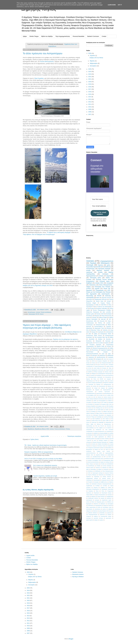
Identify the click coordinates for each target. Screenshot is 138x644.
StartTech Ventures (103, 270)
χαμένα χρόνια (90, 520)
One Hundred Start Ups (101, 337)
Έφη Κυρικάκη (39, 78)
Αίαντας (94, 444)
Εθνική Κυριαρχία (98, 372)
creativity (111, 433)
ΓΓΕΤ (102, 449)
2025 (90, 69)
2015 (90, 94)
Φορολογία (96, 493)
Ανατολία (108, 339)
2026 (90, 53)
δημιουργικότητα (91, 276)
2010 (90, 107)
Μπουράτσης (108, 377)
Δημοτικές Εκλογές (107, 298)
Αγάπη (108, 278)
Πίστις (95, 379)
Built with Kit (100, 225)
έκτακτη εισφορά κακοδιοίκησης (95, 383)
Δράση (107, 343)
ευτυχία (109, 301)
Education (111, 402)
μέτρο (112, 511)
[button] (100, 182)
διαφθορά (89, 283)
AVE (94, 397)
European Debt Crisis (106, 404)
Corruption (89, 402)
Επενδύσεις (89, 316)
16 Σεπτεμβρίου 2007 (91, 395)
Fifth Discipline (110, 406)
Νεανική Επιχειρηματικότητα (100, 348)
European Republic (91, 406)
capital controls (110, 366)
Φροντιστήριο (90, 352)
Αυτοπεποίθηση (99, 327)
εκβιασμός (103, 504)
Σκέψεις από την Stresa (96, 58)
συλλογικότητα (110, 332)
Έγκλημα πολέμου (103, 440)
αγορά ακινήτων (101, 497)
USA (96, 364)
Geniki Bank (100, 410)
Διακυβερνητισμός (97, 457)
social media (97, 368)
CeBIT (95, 401)
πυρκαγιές (111, 357)
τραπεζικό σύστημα (98, 518)
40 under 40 (101, 395)
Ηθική (88, 375)
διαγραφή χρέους (101, 502)
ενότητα (95, 386)
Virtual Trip (107, 289)
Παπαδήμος (109, 475)
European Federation (102, 308)
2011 (90, 104)
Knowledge (99, 417)
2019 (90, 84)
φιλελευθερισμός (108, 393)
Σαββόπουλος (104, 482)
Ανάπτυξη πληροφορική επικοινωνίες (95, 370)
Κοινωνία (102, 321)
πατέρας (109, 514)
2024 (90, 72)
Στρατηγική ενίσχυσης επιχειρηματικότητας (102, 484)
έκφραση (93, 497)
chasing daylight (104, 433)
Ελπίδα (88, 373)
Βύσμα (96, 449)
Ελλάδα (100, 272)
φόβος (96, 334)
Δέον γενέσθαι (107, 312)
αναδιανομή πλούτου (93, 498)
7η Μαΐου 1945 (110, 395)
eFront (90, 368)
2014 (90, 97)
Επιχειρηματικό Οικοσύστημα (105, 373)
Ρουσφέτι (90, 482)
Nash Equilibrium (96, 419)
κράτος (104, 509)
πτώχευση (89, 516)
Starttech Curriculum (93, 36)
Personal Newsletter (79, 36)
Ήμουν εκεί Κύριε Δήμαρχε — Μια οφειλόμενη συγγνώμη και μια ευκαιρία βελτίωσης (47, 326)
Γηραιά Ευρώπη (109, 370)
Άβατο (112, 337)
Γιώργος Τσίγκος (105, 303)
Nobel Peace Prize (96, 421)
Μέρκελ (100, 469)
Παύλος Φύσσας (107, 477)
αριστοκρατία (89, 500)
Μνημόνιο (97, 316)
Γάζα (107, 449)
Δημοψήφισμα (90, 305)
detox (95, 435)
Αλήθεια (100, 339)
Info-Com (88, 415)
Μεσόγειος (90, 471)
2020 (90, 82)
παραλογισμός (90, 392)
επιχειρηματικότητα (107, 261)
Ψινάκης (68, 429)
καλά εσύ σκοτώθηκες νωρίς (105, 507)
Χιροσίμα (110, 495)
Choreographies (102, 401)
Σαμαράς (109, 379)
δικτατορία (91, 384)
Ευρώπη (100, 265)
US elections (108, 428)
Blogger (71, 639)
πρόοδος (94, 317)
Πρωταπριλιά (97, 480)
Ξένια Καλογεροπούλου (108, 471)
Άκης (95, 440)
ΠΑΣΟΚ (99, 296)
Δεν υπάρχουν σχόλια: (43, 310)
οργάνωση (102, 514)
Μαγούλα (106, 469)
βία (95, 307)
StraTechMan (89, 426)
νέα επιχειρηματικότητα (92, 514)
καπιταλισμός (89, 509)
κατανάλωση (98, 509)
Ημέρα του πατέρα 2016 (106, 462)
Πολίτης (100, 323)
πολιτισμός (105, 274)
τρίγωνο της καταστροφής (105, 307)
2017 (90, 89)
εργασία (97, 289)
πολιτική (38, 312)
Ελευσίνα (109, 328)
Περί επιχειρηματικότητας (63, 36)
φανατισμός (99, 393)
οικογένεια (89, 272)
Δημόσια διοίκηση (100, 455)
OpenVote (94, 422)
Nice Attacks (106, 419)
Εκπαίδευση (107, 267)
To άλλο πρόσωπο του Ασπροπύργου (43, 53)
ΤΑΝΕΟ (109, 487)
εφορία (105, 505)
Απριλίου (93, 56)
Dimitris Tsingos (34, 36)
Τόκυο (97, 491)
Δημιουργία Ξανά (99, 328)
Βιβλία (98, 298)
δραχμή (94, 332)
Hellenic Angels (103, 317)
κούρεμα (103, 388)
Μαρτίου (92, 61)
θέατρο (88, 355)
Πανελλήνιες (95, 350)
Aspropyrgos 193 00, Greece (36, 314)
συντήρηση (98, 359)
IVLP (98, 363)
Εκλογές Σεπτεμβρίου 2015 (95, 460)
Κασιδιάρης (99, 375)
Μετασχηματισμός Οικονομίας (95, 377)
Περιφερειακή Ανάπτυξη (101, 299)
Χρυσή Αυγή (100, 301)
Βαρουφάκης (109, 448)
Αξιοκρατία (99, 341)
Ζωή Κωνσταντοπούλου (93, 462)
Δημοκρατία (110, 276)
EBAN (93, 361)
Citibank (110, 401)
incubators (109, 435)
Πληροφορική (100, 290)
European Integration (102, 361)
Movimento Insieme (78, 574)
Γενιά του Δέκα (99, 343)
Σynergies (96, 482)
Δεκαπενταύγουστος (91, 453)
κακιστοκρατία (106, 294)
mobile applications (99, 437)
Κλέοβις (99, 466)
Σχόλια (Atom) (34, 439)
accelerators (89, 433)
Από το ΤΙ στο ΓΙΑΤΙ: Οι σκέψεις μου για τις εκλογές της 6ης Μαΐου (43, 459)
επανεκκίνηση (102, 386)
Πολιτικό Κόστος (106, 478)
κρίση (109, 265)
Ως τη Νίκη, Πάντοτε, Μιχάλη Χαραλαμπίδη (38, 490)
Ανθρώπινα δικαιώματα (93, 312)
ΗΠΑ (109, 290)
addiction (96, 433)
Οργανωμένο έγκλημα (98, 473)
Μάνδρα (88, 348)
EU (87, 308)
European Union (101, 406)
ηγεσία (110, 505)
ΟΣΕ (89, 473)
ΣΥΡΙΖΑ (89, 289)
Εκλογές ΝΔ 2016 (109, 459)
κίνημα (96, 388)
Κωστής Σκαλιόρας (107, 466)
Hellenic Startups (90, 413)
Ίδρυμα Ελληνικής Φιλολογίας (100, 442)
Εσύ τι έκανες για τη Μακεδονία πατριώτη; (45, 465)
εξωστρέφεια (110, 504)
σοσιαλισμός (90, 325)
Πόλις (110, 305)
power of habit (105, 439)
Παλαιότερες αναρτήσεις (74, 436)
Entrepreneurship (100, 325)
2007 (90, 114)
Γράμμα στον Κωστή (103, 451)
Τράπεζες (105, 330)
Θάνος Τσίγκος (90, 464)
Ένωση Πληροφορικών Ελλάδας (102, 310)
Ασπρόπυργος (31, 312)
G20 (106, 408)
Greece (93, 363)
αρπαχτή (97, 500)
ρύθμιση (96, 516)
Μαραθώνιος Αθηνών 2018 (42, 429)
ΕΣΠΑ (110, 457)
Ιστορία (88, 270)
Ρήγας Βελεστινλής (107, 316)
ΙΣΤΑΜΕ (102, 464)
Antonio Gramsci (107, 397)
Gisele (107, 410)
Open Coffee (106, 421)
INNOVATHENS (108, 413)
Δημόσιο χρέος (90, 314)
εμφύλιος (88, 386)
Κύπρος (109, 346)
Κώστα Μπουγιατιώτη (47, 62)
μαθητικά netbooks (92, 513)
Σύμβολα (103, 487)
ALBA (89, 397)
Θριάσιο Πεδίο (100, 346)
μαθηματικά (110, 355)
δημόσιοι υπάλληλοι (109, 383)
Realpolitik (101, 422)
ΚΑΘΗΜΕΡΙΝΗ (110, 464)
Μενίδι (112, 469)
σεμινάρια (91, 359)
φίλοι (90, 334)
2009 (90, 109)
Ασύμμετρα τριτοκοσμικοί (94, 448)
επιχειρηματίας (98, 505)
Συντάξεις (105, 486)
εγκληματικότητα (107, 384)
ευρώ (103, 354)
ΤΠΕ (96, 381)
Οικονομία (90, 265)
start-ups (103, 319)
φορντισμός (108, 518)
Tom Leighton (100, 428)
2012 (90, 102)
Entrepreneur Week (106, 334)
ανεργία (102, 498)
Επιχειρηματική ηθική (108, 460)
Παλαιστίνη (101, 475)
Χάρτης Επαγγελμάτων (100, 495)
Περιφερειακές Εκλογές (92, 478)
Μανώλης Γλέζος (96, 330)
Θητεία (97, 464)
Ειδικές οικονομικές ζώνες (97, 459)
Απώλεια (89, 279)
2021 (90, 79)
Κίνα (87, 330)
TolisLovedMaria (90, 428)
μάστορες (95, 355)
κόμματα (97, 390)
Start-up (99, 424)
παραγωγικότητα (107, 390)
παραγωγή (91, 357)
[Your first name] (100, 199)
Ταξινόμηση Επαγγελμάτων (93, 489)
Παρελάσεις (97, 477)
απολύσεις (109, 498)
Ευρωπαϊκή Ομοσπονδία (93, 267)
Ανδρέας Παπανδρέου (103, 444)
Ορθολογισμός (90, 323)
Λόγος (109, 321)
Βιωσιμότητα (89, 449)
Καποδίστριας (91, 466)
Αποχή (93, 446)
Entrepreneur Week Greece (94, 336)
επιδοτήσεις (91, 505)
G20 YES (111, 408)
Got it (120, 5)
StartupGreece (107, 424)
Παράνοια (88, 477)
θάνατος (110, 386)
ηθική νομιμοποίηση (91, 507)
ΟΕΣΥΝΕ (103, 305)
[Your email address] (100, 206)
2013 (90, 99)
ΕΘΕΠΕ (90, 372)
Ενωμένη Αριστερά (95, 345)
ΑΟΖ (89, 444)
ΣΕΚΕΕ (102, 379)
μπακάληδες (102, 513)
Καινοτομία (89, 299)
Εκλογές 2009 (108, 372)
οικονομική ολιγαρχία (104, 269)
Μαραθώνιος (31, 429)
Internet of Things (90, 417)
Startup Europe (90, 364)
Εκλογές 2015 (100, 314)
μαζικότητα (102, 355)
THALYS (102, 426)
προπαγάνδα (90, 298)
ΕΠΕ (112, 343)
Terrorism (109, 426)
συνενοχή (88, 518)
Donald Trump (97, 402)
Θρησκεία (89, 290)
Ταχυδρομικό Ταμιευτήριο (107, 489)
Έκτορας (104, 368)
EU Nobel (104, 402)
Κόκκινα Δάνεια (90, 468)
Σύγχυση (96, 487)
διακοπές (96, 504)
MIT (89, 419)
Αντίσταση (89, 341)
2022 (90, 77)
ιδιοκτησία (89, 388)
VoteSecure (98, 430)
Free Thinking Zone (98, 408)
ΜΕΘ (87, 469)
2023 (90, 74)
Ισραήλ (93, 375)
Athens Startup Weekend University (94, 399)
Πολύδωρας (89, 480)
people (98, 439)
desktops (90, 435)
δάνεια (93, 502)
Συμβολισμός (89, 486)
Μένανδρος (94, 469)
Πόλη (112, 480)
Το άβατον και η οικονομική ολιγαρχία (59, 232)
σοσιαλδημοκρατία (90, 393)
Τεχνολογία (89, 307)
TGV (96, 426)
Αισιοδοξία (92, 339)
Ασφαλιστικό (110, 446)
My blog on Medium (78, 577)
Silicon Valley (90, 424)
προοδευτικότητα (101, 357)
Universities (89, 430)
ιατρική (88, 317)
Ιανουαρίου (93, 66)
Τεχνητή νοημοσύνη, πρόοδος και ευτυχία (45, 476)
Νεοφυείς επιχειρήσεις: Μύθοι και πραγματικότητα (39, 452)
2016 (90, 92)
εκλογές (101, 276)
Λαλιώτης (98, 468)
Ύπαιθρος (111, 442)
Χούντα (112, 381)
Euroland (97, 404)
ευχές (109, 354)
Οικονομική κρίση (95, 278)
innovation (89, 437)
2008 (90, 112)
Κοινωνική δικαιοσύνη (108, 375)
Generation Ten (92, 410)
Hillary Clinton (99, 413)
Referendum (109, 422)
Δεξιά (100, 453)
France (90, 408)
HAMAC (99, 411)
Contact (104, 36)
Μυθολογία (98, 471)
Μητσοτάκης (90, 296)
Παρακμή (93, 263)
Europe (92, 308)
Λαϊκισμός (104, 468)
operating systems (90, 439)
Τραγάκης (91, 491)
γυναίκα (108, 323)
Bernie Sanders (108, 399)
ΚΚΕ (97, 305)
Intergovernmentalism (107, 363)
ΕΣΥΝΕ (88, 459)
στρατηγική (101, 332)
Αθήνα (109, 325)
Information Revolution (98, 415)
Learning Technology (108, 417)
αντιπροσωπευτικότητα (92, 354)
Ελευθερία (109, 314)
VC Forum (102, 364)
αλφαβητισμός (110, 497)
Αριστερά (89, 327)
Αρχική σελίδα (45, 436)
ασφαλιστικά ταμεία (107, 500)
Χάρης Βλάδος (90, 495)
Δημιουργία (89, 328)
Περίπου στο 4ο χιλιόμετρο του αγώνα (65, 339)
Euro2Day (90, 404)
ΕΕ (110, 319)
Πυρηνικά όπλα (105, 480)
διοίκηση (98, 384)
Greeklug (93, 411)
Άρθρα (25, 36)
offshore (109, 437)
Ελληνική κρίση (105, 281)
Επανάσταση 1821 (91, 321)
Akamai (99, 397)
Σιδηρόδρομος (90, 381)
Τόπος (103, 491)
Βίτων (103, 448)
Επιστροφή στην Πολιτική (102, 287)
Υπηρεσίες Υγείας (104, 381)
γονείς (88, 502)
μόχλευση (109, 513)
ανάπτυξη (108, 296)
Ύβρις (110, 368)
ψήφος (96, 520)
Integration (109, 415)
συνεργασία (110, 283)
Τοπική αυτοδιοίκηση (46, 312)
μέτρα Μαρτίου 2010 (104, 511)
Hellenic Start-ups (107, 411)
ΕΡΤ (105, 457)
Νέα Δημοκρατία (91, 294)
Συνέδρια (98, 486)
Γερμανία (108, 327)
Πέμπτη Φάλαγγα (92, 475)
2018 (90, 87)
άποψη (88, 497)
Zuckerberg (109, 431)
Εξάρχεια (94, 373)
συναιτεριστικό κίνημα (106, 516)
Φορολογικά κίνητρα (106, 493)
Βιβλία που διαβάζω (47, 36)
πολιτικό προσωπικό (104, 392)
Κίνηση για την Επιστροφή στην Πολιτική (98, 292)
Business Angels (91, 303)
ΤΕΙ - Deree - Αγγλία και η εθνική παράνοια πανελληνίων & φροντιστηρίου (46, 445)
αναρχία (105, 352)
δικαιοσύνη (92, 285)
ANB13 (105, 359)
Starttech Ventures (78, 572)
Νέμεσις (88, 379)
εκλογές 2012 (99, 283)
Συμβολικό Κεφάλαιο (106, 350)
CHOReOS (89, 401)
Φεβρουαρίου (94, 63)
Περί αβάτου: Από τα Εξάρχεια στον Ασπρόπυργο (39, 234)
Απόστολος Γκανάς (101, 446)
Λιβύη (110, 468)
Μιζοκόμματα (105, 263)
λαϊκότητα (95, 511)
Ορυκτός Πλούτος (109, 473)
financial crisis (102, 435)
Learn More (112, 5)
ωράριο (101, 520)
